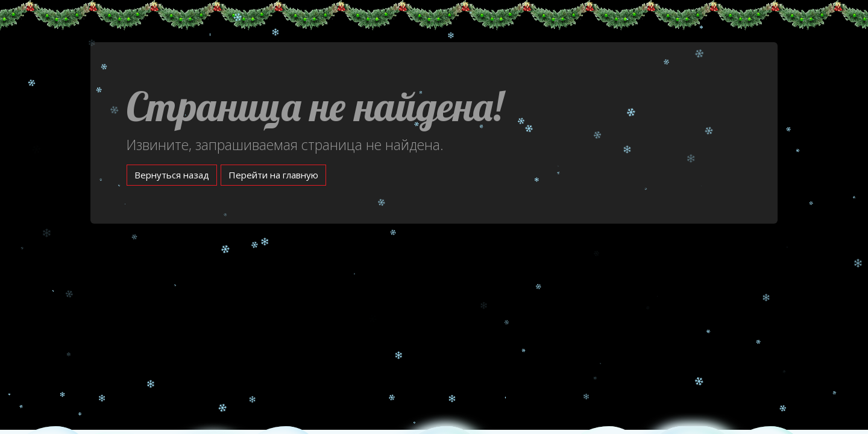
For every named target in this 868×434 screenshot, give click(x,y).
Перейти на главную (273, 175)
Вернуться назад (172, 175)
